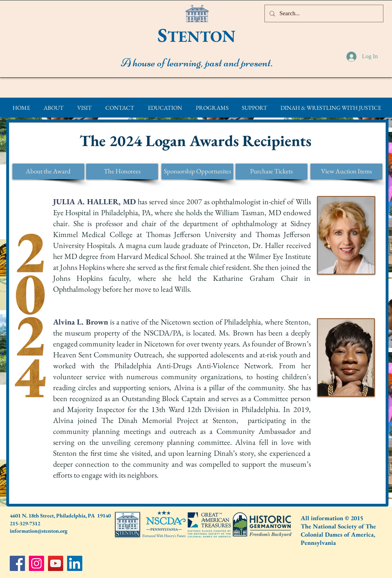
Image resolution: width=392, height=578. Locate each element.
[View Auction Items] (346, 171)
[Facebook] (17, 563)
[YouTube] (56, 563)
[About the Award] (48, 171)
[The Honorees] (122, 171)
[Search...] (323, 13)
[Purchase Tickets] (271, 171)
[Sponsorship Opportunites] (197, 171)
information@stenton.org (39, 531)
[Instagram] (36, 563)
